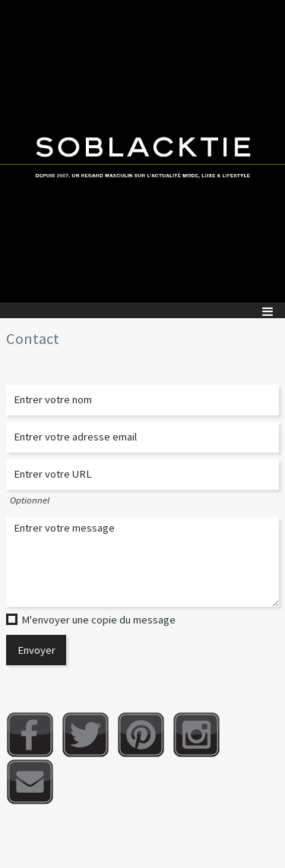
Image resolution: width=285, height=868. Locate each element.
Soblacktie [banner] (142, 151)
